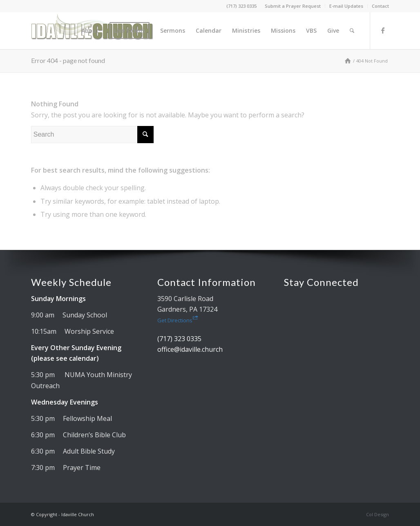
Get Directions (178, 320)
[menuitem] (293, 6)
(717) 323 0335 (241, 6)
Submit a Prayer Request (293, 6)
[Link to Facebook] (383, 30)
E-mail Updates (346, 6)
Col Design (378, 514)
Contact (380, 6)
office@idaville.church (190, 349)
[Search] (352, 31)
